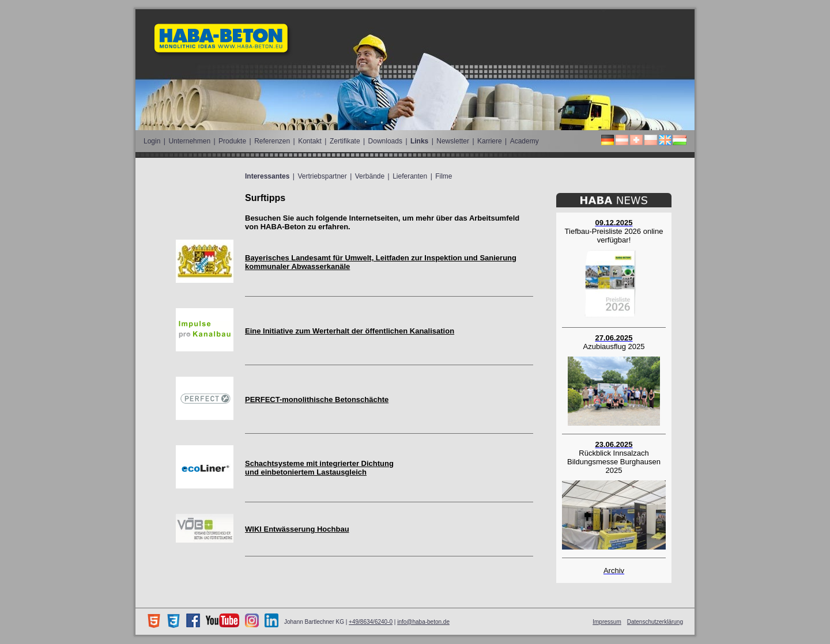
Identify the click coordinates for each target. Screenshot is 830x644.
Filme (444, 176)
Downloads (385, 141)
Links (419, 141)
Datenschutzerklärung (655, 622)
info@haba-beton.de (423, 622)
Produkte (232, 141)
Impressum (607, 622)
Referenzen (272, 141)
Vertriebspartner (322, 176)
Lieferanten (410, 176)
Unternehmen (189, 141)
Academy (525, 141)
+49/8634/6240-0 (371, 622)
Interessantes (267, 176)
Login (152, 141)
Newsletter (453, 141)
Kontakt (310, 141)
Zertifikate (345, 141)
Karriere (490, 141)
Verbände (370, 176)
